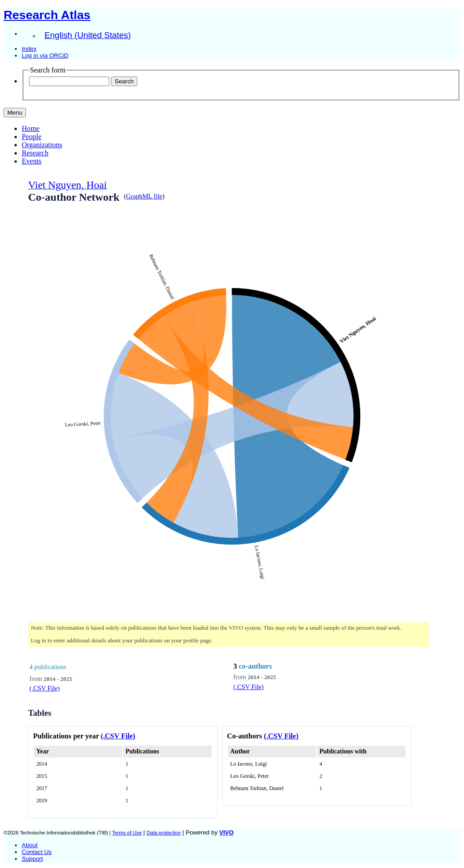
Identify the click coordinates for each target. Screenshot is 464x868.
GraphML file (144, 196)
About (30, 845)
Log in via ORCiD (45, 55)
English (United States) (88, 35)
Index (29, 49)
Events (32, 161)
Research (35, 153)
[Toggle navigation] (15, 113)
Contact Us (37, 852)
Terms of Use (127, 833)
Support (32, 859)
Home (31, 128)
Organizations (42, 145)
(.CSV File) (45, 688)
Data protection (163, 833)
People (32, 137)
